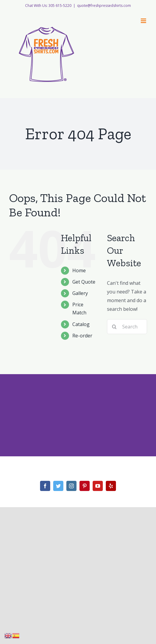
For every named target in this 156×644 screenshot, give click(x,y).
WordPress (136, 466)
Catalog (81, 324)
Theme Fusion (80, 473)
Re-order (82, 336)
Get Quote (84, 282)
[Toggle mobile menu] (144, 21)
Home (79, 270)
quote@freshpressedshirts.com (104, 6)
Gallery (80, 293)
